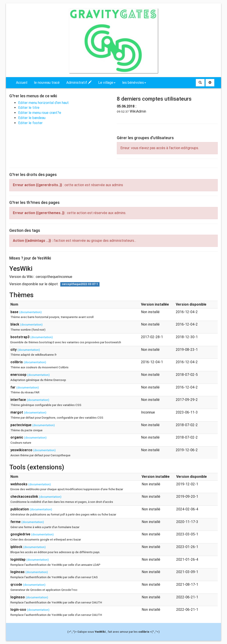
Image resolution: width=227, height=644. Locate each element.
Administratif (79, 83)
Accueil (22, 83)
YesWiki (100, 632)
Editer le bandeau (32, 118)
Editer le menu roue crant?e (40, 113)
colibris (144, 632)
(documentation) (30, 312)
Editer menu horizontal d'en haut (43, 103)
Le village (107, 83)
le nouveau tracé (47, 83)
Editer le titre (29, 108)
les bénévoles (134, 83)
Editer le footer (30, 123)
